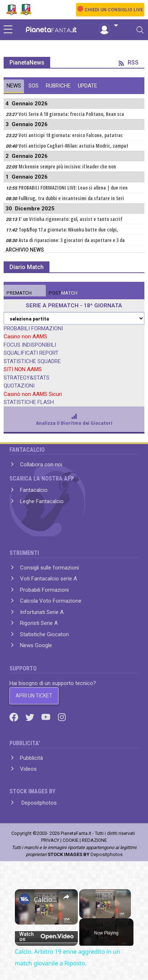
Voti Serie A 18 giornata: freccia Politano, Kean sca (71, 114)
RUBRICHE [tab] (58, 86)
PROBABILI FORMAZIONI (33, 328)
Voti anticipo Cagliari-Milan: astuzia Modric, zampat (73, 146)
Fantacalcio (34, 490)
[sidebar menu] (8, 30)
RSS (129, 63)
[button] (108, 26)
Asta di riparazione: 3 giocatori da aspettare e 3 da (72, 240)
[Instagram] (62, 717)
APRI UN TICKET (34, 696)
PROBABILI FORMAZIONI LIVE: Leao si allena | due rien (73, 188)
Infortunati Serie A (42, 612)
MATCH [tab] (19, 293)
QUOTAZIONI (19, 386)
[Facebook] (15, 717)
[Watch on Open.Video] (46, 937)
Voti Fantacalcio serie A (49, 579)
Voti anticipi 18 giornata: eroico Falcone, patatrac (71, 135)
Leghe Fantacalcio (42, 501)
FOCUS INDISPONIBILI (30, 345)
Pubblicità (31, 758)
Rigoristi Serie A (39, 623)
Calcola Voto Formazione (51, 601)
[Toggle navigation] (140, 30)
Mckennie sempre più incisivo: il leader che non (67, 167)
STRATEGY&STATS (27, 378)
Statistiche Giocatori (44, 634)
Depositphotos (38, 803)
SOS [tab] (33, 86)
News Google (36, 645)
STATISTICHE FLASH (29, 402)
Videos (28, 769)
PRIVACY (50, 840)
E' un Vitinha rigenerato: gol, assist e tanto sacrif (71, 219)
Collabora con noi (41, 464)
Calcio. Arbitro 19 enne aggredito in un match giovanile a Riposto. (46, 899)
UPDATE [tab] (87, 86)
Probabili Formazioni (44, 590)
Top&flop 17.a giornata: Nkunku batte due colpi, (68, 230)
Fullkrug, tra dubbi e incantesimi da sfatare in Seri (71, 198)
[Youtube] (47, 717)
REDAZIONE (94, 840)
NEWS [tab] (14, 86)
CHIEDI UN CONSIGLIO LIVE (114, 10)
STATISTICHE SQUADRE (32, 361)
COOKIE (71, 840)
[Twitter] (31, 717)
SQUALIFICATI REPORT (31, 353)
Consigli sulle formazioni (49, 568)
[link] (25, 899)
